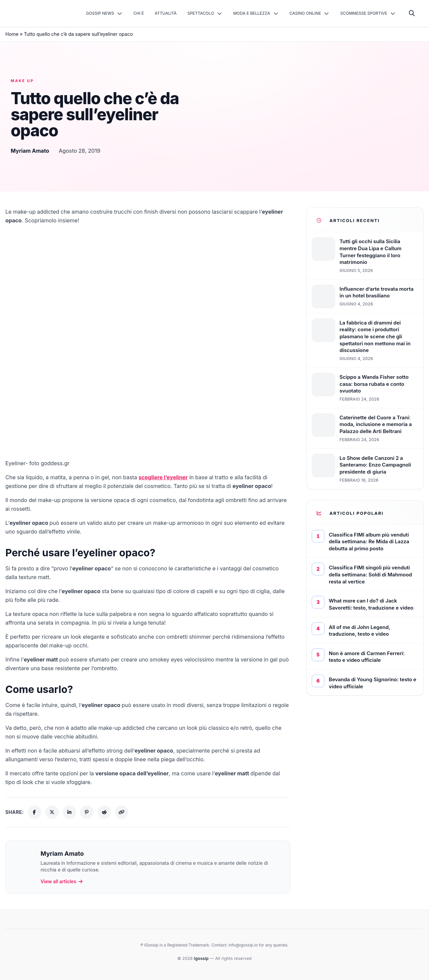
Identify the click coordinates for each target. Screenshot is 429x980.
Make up (22, 81)
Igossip (202, 958)
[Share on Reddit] (104, 812)
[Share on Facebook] (35, 812)
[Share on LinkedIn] (69, 812)
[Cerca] (412, 13)
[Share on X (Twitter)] (52, 812)
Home (12, 34)
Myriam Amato (30, 151)
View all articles (62, 881)
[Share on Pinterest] (87, 812)
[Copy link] (122, 812)
